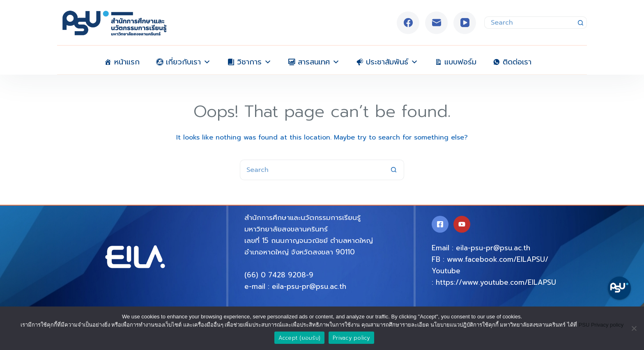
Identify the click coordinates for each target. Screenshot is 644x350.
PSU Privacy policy (601, 325)
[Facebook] (408, 23)
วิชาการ (254, 60)
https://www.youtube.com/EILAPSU (496, 282)
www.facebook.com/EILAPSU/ (498, 259)
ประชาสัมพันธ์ (392, 60)
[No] (634, 328)
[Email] (436, 23)
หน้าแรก (127, 61)
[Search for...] (529, 23)
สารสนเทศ (319, 60)
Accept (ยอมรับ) (300, 338)
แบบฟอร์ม (460, 61)
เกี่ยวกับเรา (188, 60)
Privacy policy (351, 338)
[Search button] (581, 23)
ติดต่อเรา (517, 61)
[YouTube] (465, 23)
